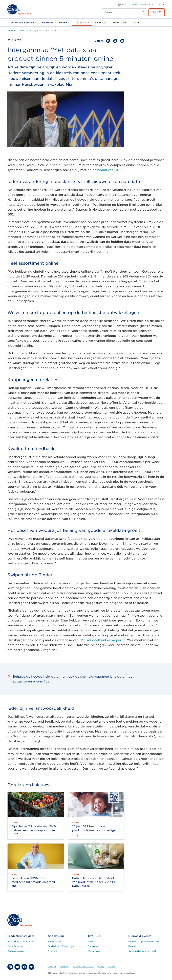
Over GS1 (101, 23)
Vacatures (94, 951)
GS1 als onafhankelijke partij (102, 640)
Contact (52, 951)
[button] (122, 4)
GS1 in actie (82, 23)
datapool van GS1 (107, 170)
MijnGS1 (157, 12)
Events (132, 946)
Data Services (15, 946)
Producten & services (23, 23)
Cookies (112, 967)
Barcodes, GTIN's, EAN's (22, 941)
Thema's (64, 23)
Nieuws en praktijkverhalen (144, 941)
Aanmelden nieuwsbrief (142, 951)
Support (161, 4)
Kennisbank (120, 23)
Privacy (101, 967)
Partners (138, 23)
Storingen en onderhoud (142, 4)
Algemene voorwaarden (83, 967)
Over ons (93, 941)
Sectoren (47, 23)
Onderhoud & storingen (62, 946)
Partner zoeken (16, 951)
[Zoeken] (121, 12)
